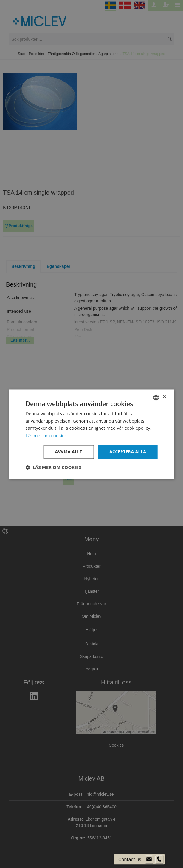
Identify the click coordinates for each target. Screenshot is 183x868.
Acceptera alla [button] (128, 452)
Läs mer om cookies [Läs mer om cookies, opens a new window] (46, 436)
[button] (53, 467)
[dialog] (91, 434)
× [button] (164, 397)
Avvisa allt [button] (68, 452)
